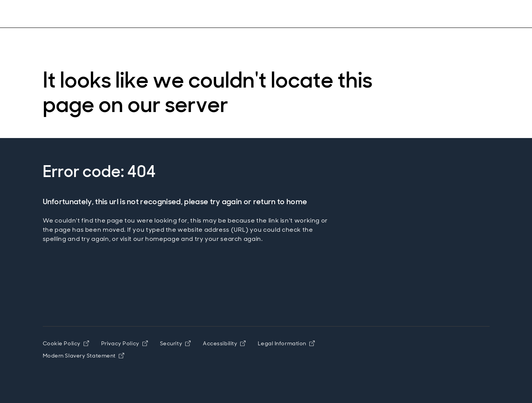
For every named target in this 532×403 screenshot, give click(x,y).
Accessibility (224, 343)
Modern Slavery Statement (83, 356)
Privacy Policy (125, 343)
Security (175, 343)
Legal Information (286, 343)
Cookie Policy (66, 343)
